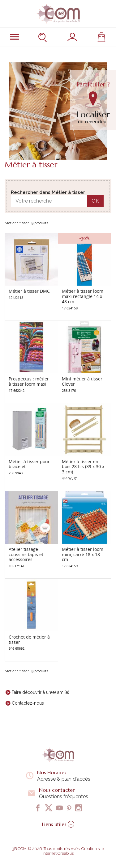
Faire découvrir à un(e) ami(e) (41, 692)
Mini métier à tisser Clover (82, 381)
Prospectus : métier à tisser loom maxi (29, 381)
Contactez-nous (28, 703)
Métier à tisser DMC (29, 291)
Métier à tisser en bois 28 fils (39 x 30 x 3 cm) (83, 467)
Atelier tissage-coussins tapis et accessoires (26, 554)
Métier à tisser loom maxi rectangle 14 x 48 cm (83, 296)
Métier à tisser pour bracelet (29, 464)
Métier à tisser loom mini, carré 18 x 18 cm (83, 554)
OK (95, 201)
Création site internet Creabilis (73, 851)
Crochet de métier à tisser (29, 639)
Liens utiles (58, 824)
